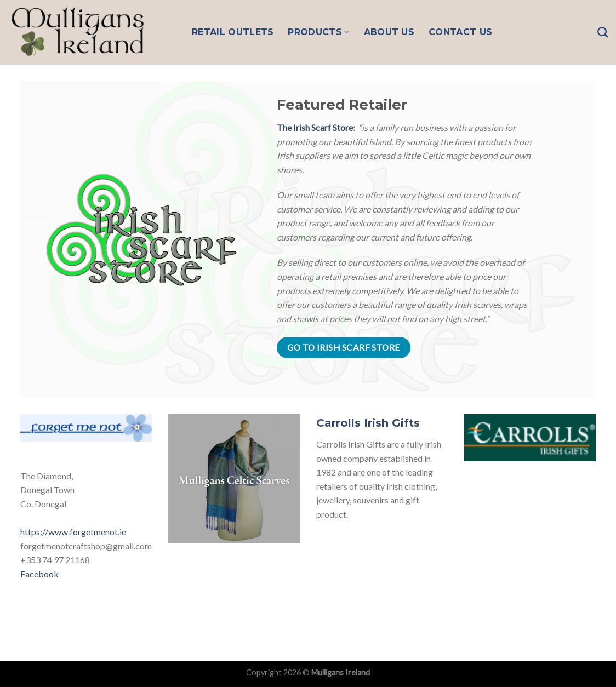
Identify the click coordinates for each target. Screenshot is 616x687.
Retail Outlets (233, 32)
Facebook (39, 574)
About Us (389, 32)
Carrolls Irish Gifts (368, 423)
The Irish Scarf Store (315, 127)
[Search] (603, 32)
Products (318, 32)
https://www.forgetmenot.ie (73, 532)
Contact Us (460, 32)
